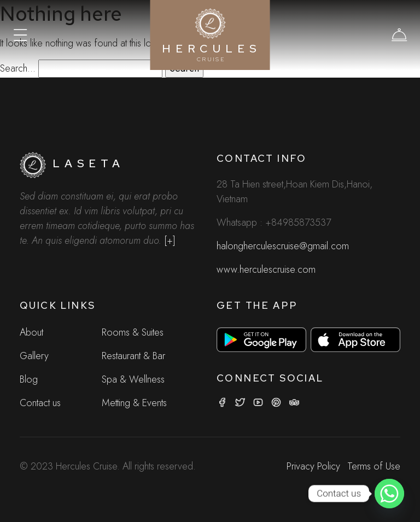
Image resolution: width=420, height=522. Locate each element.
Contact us (40, 403)
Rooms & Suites (133, 332)
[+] (170, 241)
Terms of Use (374, 466)
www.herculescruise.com (266, 269)
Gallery (34, 356)
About (31, 332)
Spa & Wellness (133, 379)
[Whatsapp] (389, 494)
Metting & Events (134, 403)
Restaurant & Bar (133, 356)
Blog (29, 379)
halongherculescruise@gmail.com (283, 246)
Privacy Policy (313, 466)
